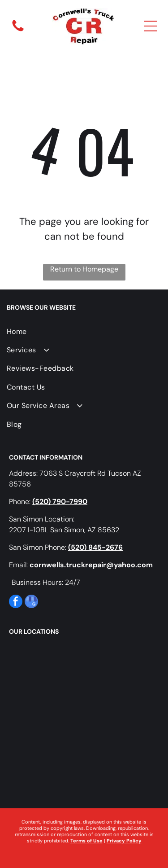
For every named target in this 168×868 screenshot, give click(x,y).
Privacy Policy (124, 841)
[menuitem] (83, 331)
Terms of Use (86, 841)
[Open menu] (151, 26)
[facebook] (16, 603)
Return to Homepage (84, 269)
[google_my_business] (31, 603)
